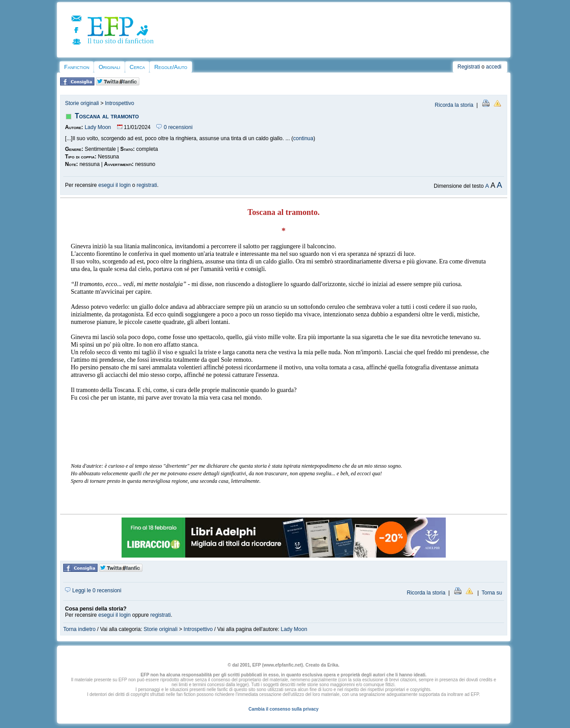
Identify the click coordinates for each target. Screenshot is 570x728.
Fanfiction (77, 67)
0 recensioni (174, 127)
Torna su (492, 593)
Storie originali (82, 103)
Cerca (137, 67)
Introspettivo (120, 103)
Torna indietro (79, 629)
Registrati (469, 67)
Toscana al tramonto (107, 116)
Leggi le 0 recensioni (93, 590)
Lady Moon (98, 127)
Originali (109, 67)
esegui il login (115, 185)
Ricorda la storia (454, 105)
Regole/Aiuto (171, 67)
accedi (494, 67)
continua (303, 138)
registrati (147, 185)
